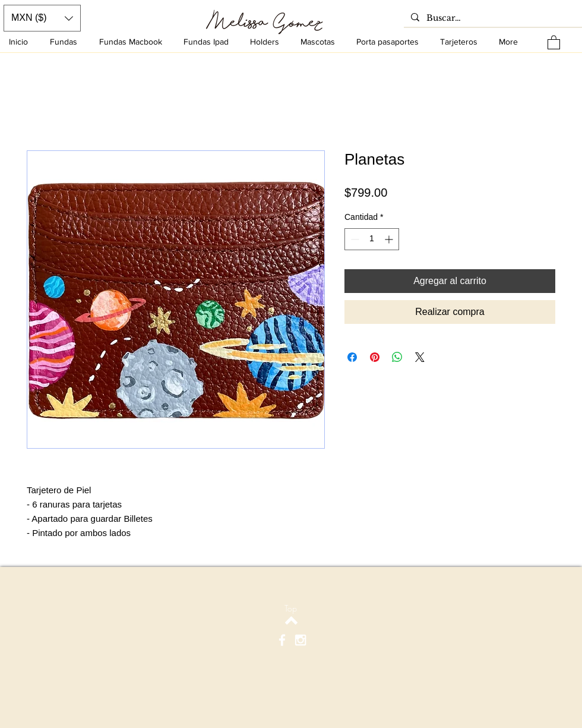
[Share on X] (420, 357)
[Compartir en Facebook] (352, 357)
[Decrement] (354, 239)
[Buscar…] (492, 18)
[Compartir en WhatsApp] (397, 357)
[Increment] (390, 239)
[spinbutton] (372, 239)
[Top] (291, 609)
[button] (554, 42)
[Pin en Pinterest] (375, 357)
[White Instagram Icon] (301, 640)
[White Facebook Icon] (282, 640)
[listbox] (42, 18)
